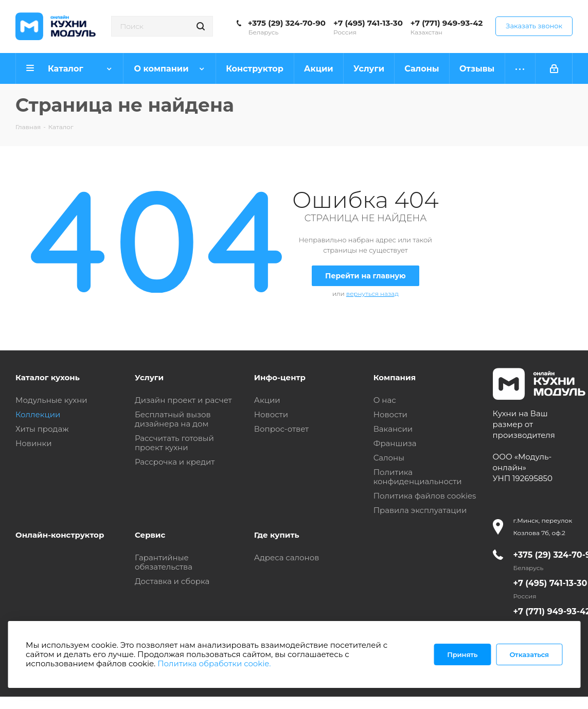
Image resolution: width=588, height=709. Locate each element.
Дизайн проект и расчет (183, 400)
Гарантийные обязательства (164, 562)
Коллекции (38, 414)
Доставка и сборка (172, 581)
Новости (271, 414)
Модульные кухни (51, 400)
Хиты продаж (42, 429)
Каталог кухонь (48, 377)
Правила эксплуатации (420, 510)
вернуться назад (372, 294)
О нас (385, 400)
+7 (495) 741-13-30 (368, 23)
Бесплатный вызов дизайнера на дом (173, 419)
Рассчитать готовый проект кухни (174, 443)
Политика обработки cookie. (214, 663)
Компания (395, 377)
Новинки (33, 443)
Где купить (277, 535)
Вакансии (393, 429)
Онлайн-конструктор (60, 535)
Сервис (150, 535)
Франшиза (395, 443)
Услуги (149, 377)
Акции (267, 400)
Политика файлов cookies (425, 496)
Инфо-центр (280, 377)
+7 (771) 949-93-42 (447, 23)
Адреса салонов (287, 557)
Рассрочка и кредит (175, 462)
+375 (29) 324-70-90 (287, 23)
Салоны (389, 458)
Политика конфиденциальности (418, 477)
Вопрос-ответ (281, 429)
